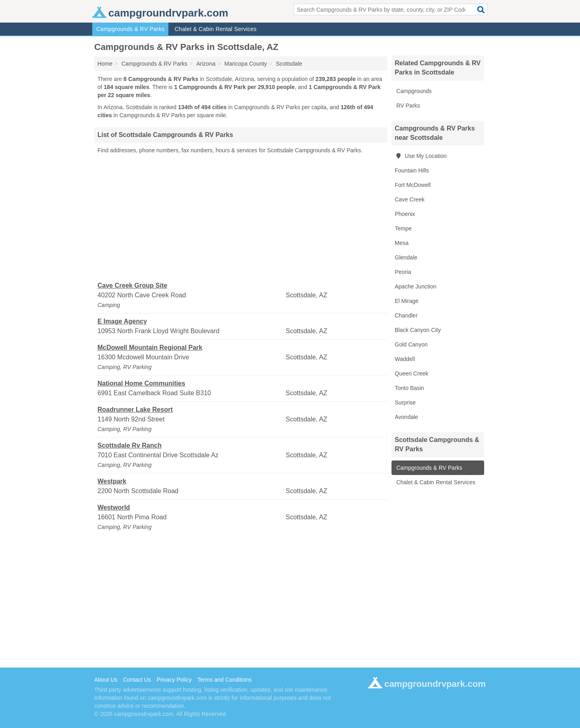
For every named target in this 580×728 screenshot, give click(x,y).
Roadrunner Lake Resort (135, 410)
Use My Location (421, 156)
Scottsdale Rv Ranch (129, 445)
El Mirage (407, 301)
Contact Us (137, 680)
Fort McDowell (413, 185)
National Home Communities (141, 383)
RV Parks (407, 106)
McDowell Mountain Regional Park (150, 347)
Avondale (406, 417)
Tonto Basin (409, 388)
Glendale (406, 257)
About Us (106, 680)
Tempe (403, 228)
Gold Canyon (411, 344)
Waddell (405, 359)
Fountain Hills (412, 170)
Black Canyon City (418, 330)
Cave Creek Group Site (132, 285)
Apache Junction (416, 286)
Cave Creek (410, 199)
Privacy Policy (174, 680)
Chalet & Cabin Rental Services (215, 29)
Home (105, 64)
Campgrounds (413, 91)
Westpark (112, 481)
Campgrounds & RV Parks (130, 29)
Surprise (405, 402)
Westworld (114, 507)
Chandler (406, 315)
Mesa (402, 243)
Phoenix (405, 214)
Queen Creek (411, 373)
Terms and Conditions (225, 680)
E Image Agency (122, 321)
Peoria (403, 272)
